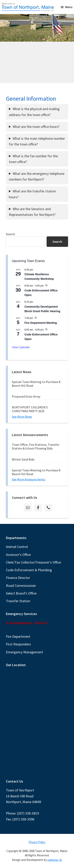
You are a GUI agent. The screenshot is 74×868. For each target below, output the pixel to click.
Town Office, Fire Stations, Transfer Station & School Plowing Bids (36, 446)
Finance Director (18, 578)
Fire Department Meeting (41, 323)
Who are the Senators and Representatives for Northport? (32, 212)
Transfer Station (18, 601)
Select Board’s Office (21, 593)
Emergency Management (24, 652)
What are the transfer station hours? (32, 194)
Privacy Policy (37, 842)
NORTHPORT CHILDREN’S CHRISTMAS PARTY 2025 (30, 409)
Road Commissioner (21, 586)
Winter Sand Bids (23, 459)
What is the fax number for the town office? (33, 159)
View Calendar (21, 347)
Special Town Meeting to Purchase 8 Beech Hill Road (36, 384)
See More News (22, 417)
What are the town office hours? (36, 127)
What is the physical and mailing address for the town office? (34, 112)
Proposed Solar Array (26, 396)
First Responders (18, 644)
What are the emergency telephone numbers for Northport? (37, 176)
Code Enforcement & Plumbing (29, 570)
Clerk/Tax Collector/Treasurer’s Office (33, 562)
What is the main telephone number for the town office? (37, 141)
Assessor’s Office (18, 555)
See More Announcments (29, 479)
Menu (69, 7)
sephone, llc (55, 860)
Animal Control (17, 547)
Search (10, 234)
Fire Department (18, 636)
